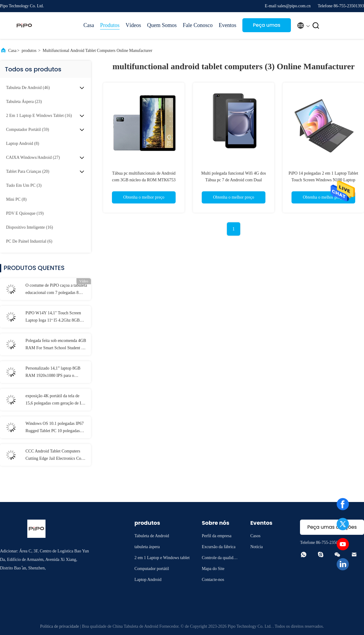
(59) (28, 130)
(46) (28, 88)
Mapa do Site (213, 569)
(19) (25, 213)
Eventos (227, 25)
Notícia (256, 547)
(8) (23, 143)
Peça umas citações (267, 27)
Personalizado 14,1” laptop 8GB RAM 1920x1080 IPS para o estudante (53, 373)
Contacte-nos (213, 580)
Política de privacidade (59, 626)
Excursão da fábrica (219, 547)
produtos (29, 51)
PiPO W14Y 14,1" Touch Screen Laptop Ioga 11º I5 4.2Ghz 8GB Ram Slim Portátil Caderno (53, 317)
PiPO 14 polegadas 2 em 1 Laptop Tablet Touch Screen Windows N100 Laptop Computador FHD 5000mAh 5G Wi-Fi (323, 180)
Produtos (110, 25)
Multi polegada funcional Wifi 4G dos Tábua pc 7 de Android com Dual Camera (233, 180)
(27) (33, 157)
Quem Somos (162, 25)
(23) (24, 102)
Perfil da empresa (217, 536)
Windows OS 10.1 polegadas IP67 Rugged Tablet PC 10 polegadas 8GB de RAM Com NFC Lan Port (55, 428)
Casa (89, 25)
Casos (255, 536)
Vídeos (133, 25)
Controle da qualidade (219, 559)
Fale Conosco (198, 25)
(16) (39, 116)
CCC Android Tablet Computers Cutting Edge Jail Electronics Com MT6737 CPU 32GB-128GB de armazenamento (55, 456)
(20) (28, 171)
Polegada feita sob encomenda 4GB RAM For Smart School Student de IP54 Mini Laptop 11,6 (56, 345)
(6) (29, 241)
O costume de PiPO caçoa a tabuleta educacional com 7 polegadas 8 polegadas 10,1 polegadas (56, 290)
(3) (24, 185)
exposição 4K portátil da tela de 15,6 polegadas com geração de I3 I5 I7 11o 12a (54, 400)
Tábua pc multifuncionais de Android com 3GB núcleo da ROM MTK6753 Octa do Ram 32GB (144, 180)
